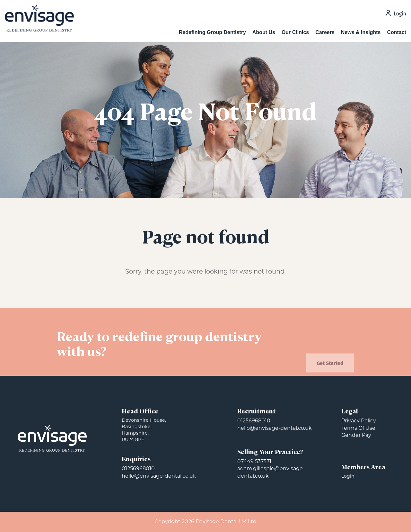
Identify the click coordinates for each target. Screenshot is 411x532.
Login (400, 14)
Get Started (330, 369)
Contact (397, 32)
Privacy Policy (359, 421)
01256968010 (138, 469)
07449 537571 (254, 461)
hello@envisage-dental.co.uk (159, 476)
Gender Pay (356, 435)
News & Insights (361, 32)
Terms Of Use (358, 428)
